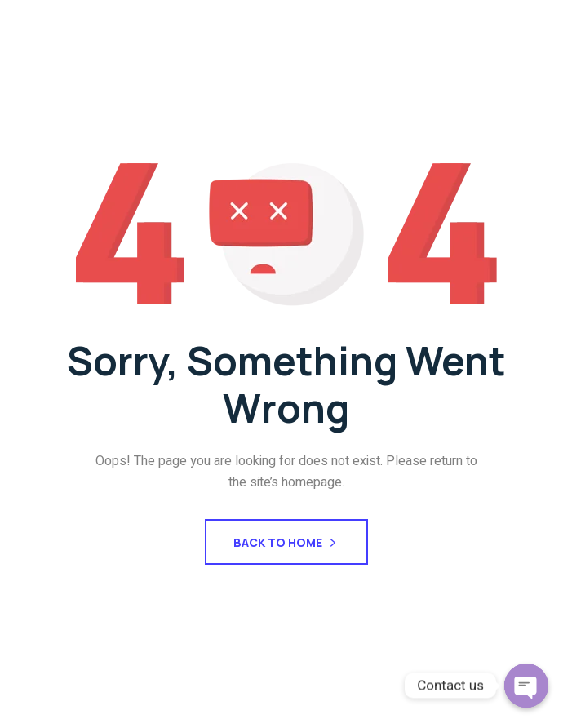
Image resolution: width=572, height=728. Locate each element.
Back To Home (286, 544)
